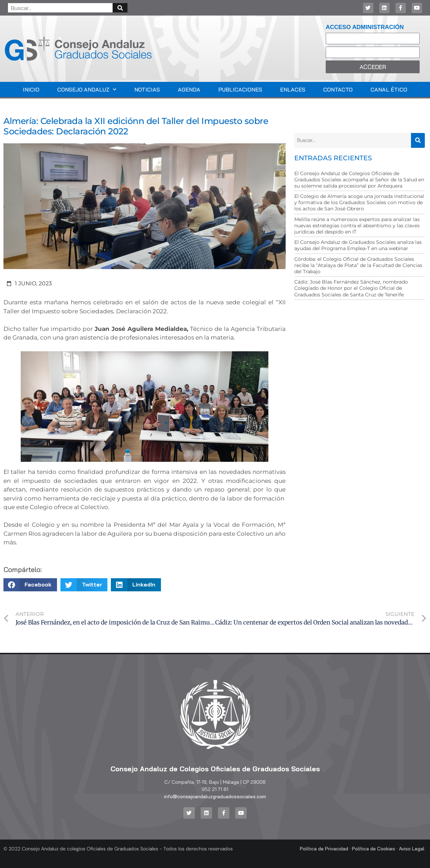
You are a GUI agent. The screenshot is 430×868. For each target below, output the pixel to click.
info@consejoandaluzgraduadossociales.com (215, 797)
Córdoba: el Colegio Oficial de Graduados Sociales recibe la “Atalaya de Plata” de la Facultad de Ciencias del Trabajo (358, 265)
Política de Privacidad (324, 849)
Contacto (338, 89)
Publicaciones (240, 89)
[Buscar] (120, 8)
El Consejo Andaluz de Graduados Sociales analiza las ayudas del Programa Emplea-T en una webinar (358, 245)
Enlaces (293, 89)
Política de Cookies (374, 849)
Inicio (31, 89)
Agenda (189, 89)
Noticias (147, 89)
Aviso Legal (412, 849)
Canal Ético (389, 89)
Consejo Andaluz (87, 89)
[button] (30, 585)
